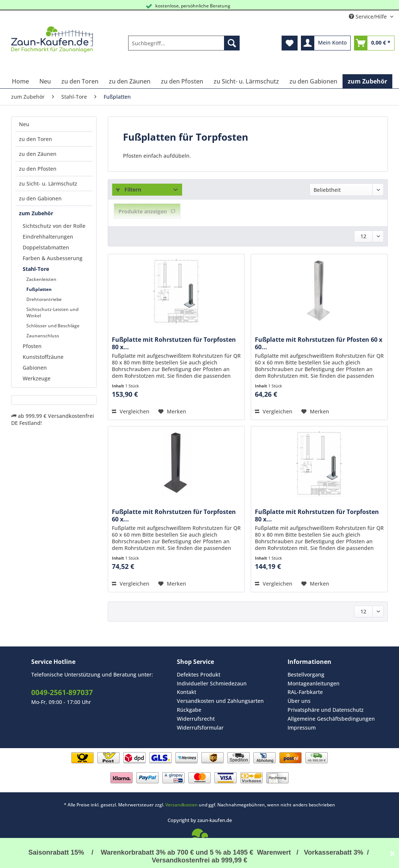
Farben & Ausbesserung (53, 258)
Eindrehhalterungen (48, 237)
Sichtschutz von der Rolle (54, 226)
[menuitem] (184, 47)
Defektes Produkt (199, 674)
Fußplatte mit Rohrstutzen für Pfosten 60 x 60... (319, 343)
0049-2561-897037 (62, 692)
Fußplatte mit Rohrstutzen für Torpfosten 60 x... (174, 515)
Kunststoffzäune (43, 357)
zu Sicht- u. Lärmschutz (48, 184)
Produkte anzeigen (147, 211)
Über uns (299, 701)
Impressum (302, 728)
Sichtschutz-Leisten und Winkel (52, 312)
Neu (24, 124)
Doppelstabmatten (46, 247)
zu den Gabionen (40, 198)
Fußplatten (39, 289)
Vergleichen (131, 411)
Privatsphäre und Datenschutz (326, 710)
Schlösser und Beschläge (53, 326)
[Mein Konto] (326, 43)
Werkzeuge (37, 378)
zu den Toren (35, 139)
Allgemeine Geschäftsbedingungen (331, 719)
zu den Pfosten (38, 169)
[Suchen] (232, 43)
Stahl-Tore (36, 269)
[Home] (20, 81)
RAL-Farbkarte (305, 692)
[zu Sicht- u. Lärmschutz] (246, 81)
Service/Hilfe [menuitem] (369, 17)
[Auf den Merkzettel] (172, 412)
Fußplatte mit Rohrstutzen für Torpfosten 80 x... (174, 343)
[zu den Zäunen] (130, 81)
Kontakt (186, 692)
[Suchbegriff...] (184, 43)
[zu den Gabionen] (313, 81)
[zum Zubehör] (367, 81)
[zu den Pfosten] (182, 81)
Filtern (129, 189)
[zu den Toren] (80, 81)
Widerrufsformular (200, 728)
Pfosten (32, 346)
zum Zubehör (36, 213)
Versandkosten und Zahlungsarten (220, 701)
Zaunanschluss (43, 336)
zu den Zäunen (38, 154)
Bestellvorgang (306, 674)
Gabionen (35, 368)
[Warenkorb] (374, 43)
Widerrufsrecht (196, 719)
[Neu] (45, 81)
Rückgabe (189, 710)
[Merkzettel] (290, 43)
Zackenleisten (41, 279)
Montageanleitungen (314, 683)
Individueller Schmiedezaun (212, 683)
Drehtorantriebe (44, 299)
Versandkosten (181, 805)
